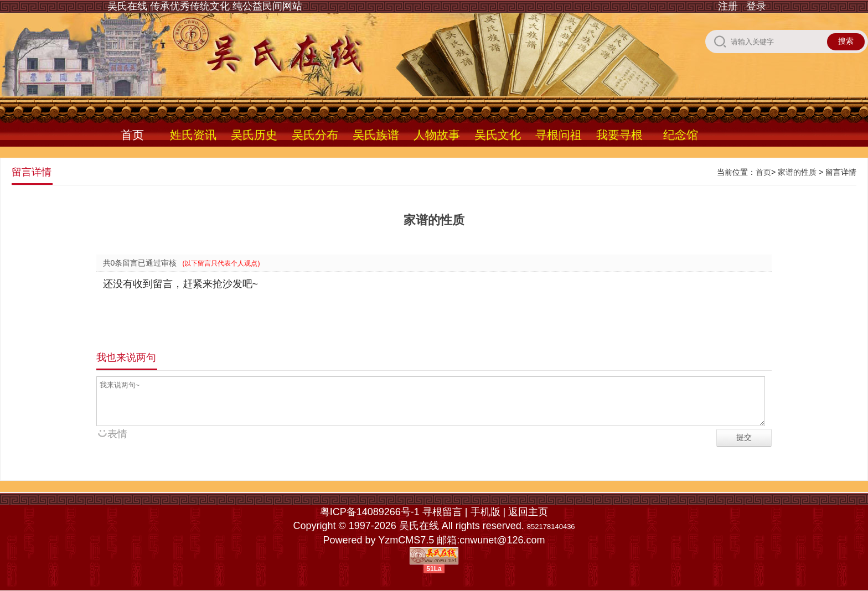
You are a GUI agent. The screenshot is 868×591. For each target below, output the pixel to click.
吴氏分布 (315, 135)
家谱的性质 (797, 172)
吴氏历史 (254, 135)
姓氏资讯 (193, 135)
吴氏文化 (498, 135)
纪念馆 (681, 135)
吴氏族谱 (376, 135)
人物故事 (437, 135)
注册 (728, 6)
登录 (756, 6)
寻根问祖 (559, 135)
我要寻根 (619, 135)
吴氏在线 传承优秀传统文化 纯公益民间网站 (205, 6)
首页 (132, 135)
